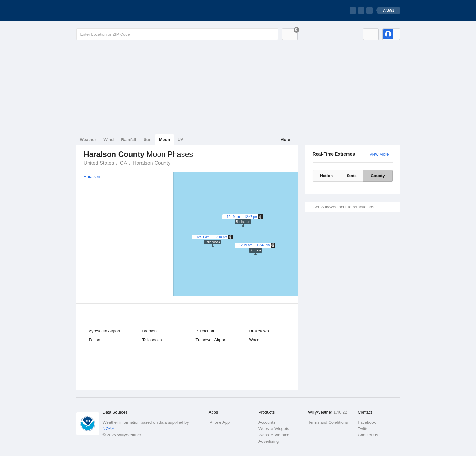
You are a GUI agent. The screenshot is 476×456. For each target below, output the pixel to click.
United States (99, 163)
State (352, 176)
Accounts (267, 422)
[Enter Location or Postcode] (177, 34)
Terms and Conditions (328, 422)
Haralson (92, 177)
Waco (254, 340)
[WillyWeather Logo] (106, 10)
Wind (109, 140)
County (378, 176)
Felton (95, 340)
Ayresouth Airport (105, 331)
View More (379, 154)
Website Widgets (274, 429)
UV (180, 140)
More (285, 140)
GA (124, 163)
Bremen (150, 331)
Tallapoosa (152, 340)
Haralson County (152, 163)
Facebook (367, 422)
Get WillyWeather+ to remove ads (343, 207)
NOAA (109, 429)
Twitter (364, 429)
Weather (88, 140)
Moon (165, 140)
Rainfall (129, 140)
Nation (326, 176)
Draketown (259, 331)
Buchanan (205, 331)
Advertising (269, 441)
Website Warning (274, 435)
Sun (148, 140)
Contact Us (368, 435)
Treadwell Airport (211, 340)
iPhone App (219, 422)
